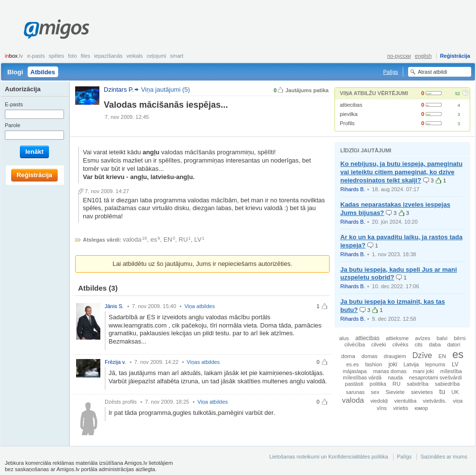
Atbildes (43, 72)
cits (418, 344)
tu (442, 392)
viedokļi (379, 401)
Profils (347, 123)
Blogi (15, 72)
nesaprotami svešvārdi (436, 377)
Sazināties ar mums (444, 457)
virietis (401, 408)
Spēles (56, 56)
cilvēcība (354, 344)
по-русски (399, 56)
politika (378, 384)
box (14, 56)
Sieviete (395, 392)
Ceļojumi (156, 56)
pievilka (349, 114)
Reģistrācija (455, 56)
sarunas (356, 392)
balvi (442, 338)
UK (455, 392)
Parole (13, 125)
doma (348, 356)
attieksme (397, 338)
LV (198, 239)
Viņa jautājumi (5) (166, 90)
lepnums (435, 364)
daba (435, 344)
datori (453, 344)
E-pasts (36, 56)
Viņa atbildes (199, 306)
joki (393, 364)
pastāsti (354, 384)
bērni (460, 338)
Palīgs (390, 72)
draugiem (395, 356)
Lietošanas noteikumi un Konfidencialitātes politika (328, 457)
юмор (421, 408)
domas (370, 356)
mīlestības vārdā (362, 377)
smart (177, 56)
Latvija (411, 364)
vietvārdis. (435, 401)
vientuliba (405, 401)
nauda (395, 377)
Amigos (56, 29)
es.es (352, 364)
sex (375, 392)
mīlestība (451, 371)
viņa (458, 401)
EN (168, 239)
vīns (382, 408)
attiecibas (351, 105)
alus (344, 338)
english (423, 56)
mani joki (423, 371)
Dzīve (422, 355)
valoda (132, 239)
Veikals (135, 56)
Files (86, 56)
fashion (373, 364)
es (154, 239)
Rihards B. (353, 189)
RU (183, 239)
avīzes (422, 338)
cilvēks (400, 344)
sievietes (422, 392)
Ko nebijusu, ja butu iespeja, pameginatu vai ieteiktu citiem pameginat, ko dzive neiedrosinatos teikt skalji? (401, 172)
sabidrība (418, 384)
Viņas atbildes (203, 362)
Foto (72, 56)
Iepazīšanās (108, 56)
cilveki (379, 344)
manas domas (390, 371)
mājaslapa (355, 371)
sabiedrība (447, 384)
